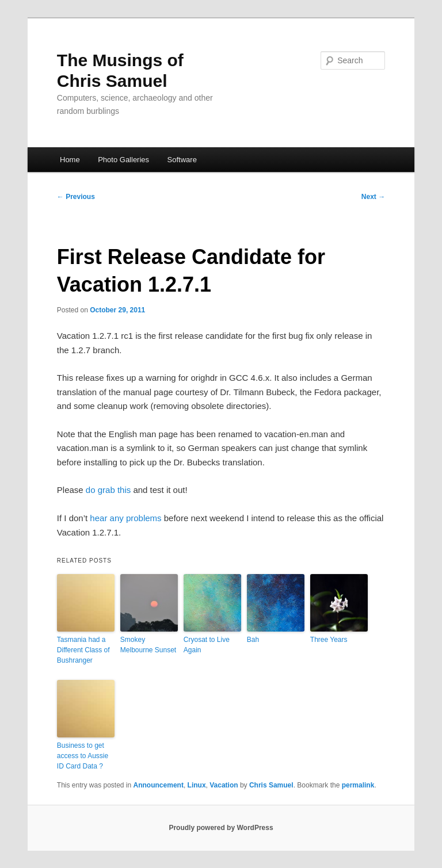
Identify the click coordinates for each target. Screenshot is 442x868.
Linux (197, 785)
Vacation (224, 785)
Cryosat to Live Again (207, 645)
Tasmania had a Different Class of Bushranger (83, 650)
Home (70, 160)
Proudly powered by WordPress (221, 828)
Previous (76, 197)
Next (373, 197)
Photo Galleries (123, 160)
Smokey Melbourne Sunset (148, 645)
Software (182, 160)
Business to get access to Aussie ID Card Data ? (83, 756)
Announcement (159, 785)
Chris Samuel (271, 785)
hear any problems (125, 518)
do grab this (108, 490)
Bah (253, 640)
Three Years (329, 640)
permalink (358, 785)
